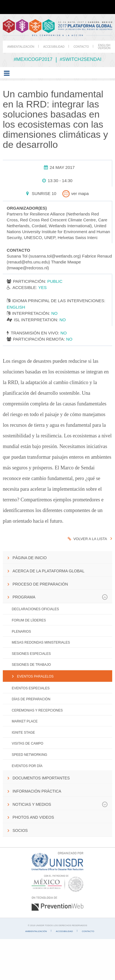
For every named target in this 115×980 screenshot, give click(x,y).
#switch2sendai (80, 59)
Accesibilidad (54, 47)
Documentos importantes (41, 778)
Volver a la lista (87, 539)
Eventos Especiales (31, 688)
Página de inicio (30, 558)
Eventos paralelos (35, 676)
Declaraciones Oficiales (35, 609)
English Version (104, 47)
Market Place (25, 721)
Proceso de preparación (40, 584)
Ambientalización (21, 47)
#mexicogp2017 (33, 59)
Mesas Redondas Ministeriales (41, 642)
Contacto (81, 47)
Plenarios (21, 632)
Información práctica (37, 791)
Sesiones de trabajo (31, 665)
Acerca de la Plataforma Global (49, 571)
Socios (20, 830)
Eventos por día (27, 766)
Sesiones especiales (31, 654)
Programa (60, 597)
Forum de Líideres (29, 620)
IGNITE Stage (23, 733)
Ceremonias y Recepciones (37, 710)
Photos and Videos (33, 817)
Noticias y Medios (60, 804)
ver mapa (75, 193)
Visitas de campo (27, 743)
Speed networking (30, 755)
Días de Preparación (31, 699)
